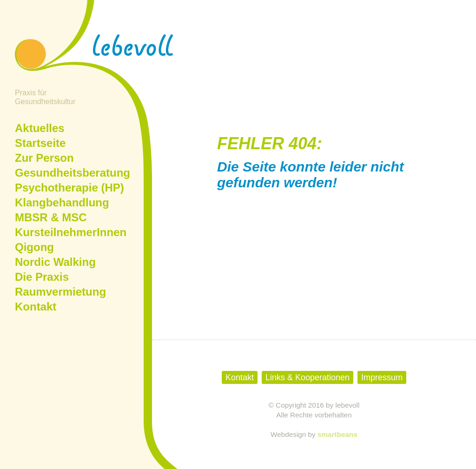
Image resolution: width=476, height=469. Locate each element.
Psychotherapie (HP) (69, 188)
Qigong (34, 247)
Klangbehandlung (62, 202)
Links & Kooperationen (307, 377)
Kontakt (36, 307)
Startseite (40, 143)
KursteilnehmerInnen (71, 232)
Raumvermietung (60, 292)
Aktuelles (40, 128)
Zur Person (44, 158)
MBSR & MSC (51, 217)
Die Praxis (42, 277)
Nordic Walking (55, 262)
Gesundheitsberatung (73, 173)
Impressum (382, 377)
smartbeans (337, 434)
